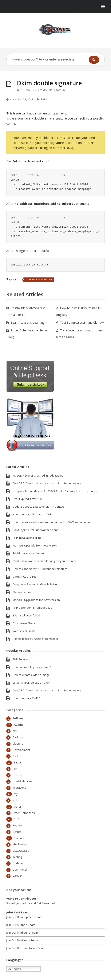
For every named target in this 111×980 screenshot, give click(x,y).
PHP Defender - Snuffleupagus (32, 608)
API (15, 731)
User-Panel (20, 870)
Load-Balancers (23, 781)
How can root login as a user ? (32, 667)
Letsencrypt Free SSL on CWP (31, 683)
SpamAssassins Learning (28, 323)
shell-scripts (20, 844)
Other (18, 807)
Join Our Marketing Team (22, 933)
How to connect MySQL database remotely (40, 569)
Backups (18, 737)
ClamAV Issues (22, 592)
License (17, 775)
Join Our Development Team (24, 917)
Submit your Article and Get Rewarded (31, 903)
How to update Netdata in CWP (32, 514)
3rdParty (18, 718)
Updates (18, 863)
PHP (17, 819)
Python (17, 825)
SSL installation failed (26, 615)
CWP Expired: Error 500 (27, 499)
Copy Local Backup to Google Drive (35, 584)
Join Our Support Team (21, 925)
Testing (17, 857)
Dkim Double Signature (39, 279)
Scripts (17, 832)
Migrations (19, 788)
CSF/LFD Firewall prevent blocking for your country (44, 561)
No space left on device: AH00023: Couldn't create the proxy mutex (55, 491)
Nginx (16, 800)
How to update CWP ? (26, 698)
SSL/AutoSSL (21, 851)
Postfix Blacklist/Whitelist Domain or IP (37, 639)
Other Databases (24, 813)
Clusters (18, 744)
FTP (15, 769)
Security (19, 838)
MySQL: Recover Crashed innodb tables (38, 476)
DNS (15, 756)
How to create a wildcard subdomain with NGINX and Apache (51, 522)
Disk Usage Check (24, 623)
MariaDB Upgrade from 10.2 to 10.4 (35, 545)
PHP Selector (21, 659)
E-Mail (27, 90)
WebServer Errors (24, 631)
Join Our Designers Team (22, 940)
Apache (19, 725)
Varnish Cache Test (25, 577)
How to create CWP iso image (31, 675)
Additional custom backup (29, 553)
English (14, 969)
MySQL (18, 794)
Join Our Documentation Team (25, 948)
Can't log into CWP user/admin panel (36, 530)
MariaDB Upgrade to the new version (36, 600)
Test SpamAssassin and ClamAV (82, 323)
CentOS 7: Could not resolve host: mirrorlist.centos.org (47, 483)
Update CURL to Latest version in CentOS (39, 507)
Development (21, 750)
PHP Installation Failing (27, 538)
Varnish (18, 876)
